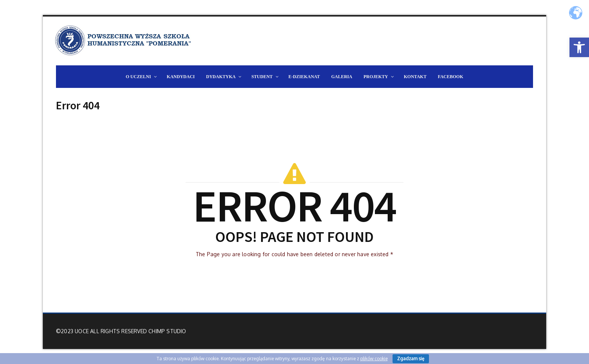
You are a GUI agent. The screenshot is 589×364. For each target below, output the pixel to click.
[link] (579, 47)
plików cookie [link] (374, 359)
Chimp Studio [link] (167, 331)
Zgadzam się (411, 359)
